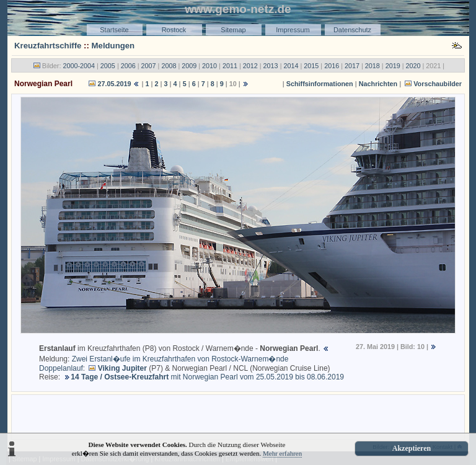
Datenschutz (352, 30)
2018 (372, 66)
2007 (149, 66)
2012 (250, 66)
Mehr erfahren (282, 453)
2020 (413, 66)
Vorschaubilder (438, 84)
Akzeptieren (412, 448)
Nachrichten (378, 84)
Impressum (293, 30)
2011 (230, 66)
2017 (352, 66)
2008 (169, 66)
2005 (108, 66)
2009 (189, 66)
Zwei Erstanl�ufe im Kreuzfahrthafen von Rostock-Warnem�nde (180, 359)
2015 (311, 66)
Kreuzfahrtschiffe (48, 46)
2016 (332, 66)
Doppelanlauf (61, 368)
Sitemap (233, 30)
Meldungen (113, 46)
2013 (271, 66)
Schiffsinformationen (320, 84)
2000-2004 (79, 66)
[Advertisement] (238, 416)
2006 (128, 66)
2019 (393, 66)
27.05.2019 (114, 84)
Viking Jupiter (122, 368)
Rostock (174, 30)
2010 (209, 66)
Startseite (114, 30)
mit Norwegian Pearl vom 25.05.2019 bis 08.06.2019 (207, 377)
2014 (291, 66)
